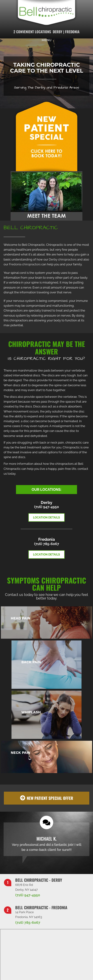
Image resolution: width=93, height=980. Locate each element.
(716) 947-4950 (46, 507)
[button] (47, 798)
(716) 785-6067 (47, 544)
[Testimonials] (46, 839)
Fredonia (72, 32)
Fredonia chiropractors (25, 264)
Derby (58, 32)
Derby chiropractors (63, 259)
